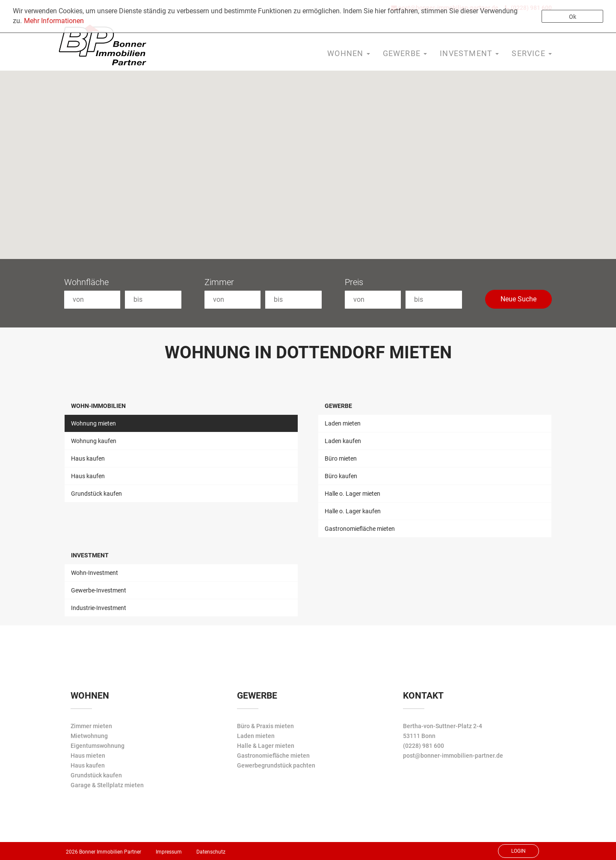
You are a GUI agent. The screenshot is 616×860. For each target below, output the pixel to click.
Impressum (169, 852)
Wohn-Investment (95, 573)
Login (518, 851)
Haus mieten (88, 756)
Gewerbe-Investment (99, 590)
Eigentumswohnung (98, 746)
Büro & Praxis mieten (265, 726)
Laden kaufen (343, 441)
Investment (90, 555)
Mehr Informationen (54, 21)
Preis (354, 282)
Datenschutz (211, 852)
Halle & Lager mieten (266, 746)
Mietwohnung (89, 736)
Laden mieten (343, 423)
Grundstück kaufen (96, 494)
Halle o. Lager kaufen (353, 511)
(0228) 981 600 (423, 746)
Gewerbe (338, 406)
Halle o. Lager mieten (352, 494)
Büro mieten (341, 458)
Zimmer (219, 282)
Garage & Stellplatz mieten (107, 785)
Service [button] (532, 53)
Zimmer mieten (91, 726)
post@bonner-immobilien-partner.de (453, 756)
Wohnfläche (86, 282)
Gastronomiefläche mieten (360, 529)
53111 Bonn (419, 736)
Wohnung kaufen (94, 441)
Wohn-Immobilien (98, 406)
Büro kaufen (341, 476)
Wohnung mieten (93, 423)
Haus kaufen (88, 458)
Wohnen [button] (348, 53)
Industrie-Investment (99, 608)
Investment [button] (469, 53)
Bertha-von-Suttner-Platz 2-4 (443, 726)
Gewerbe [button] (405, 53)
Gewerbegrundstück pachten (276, 765)
